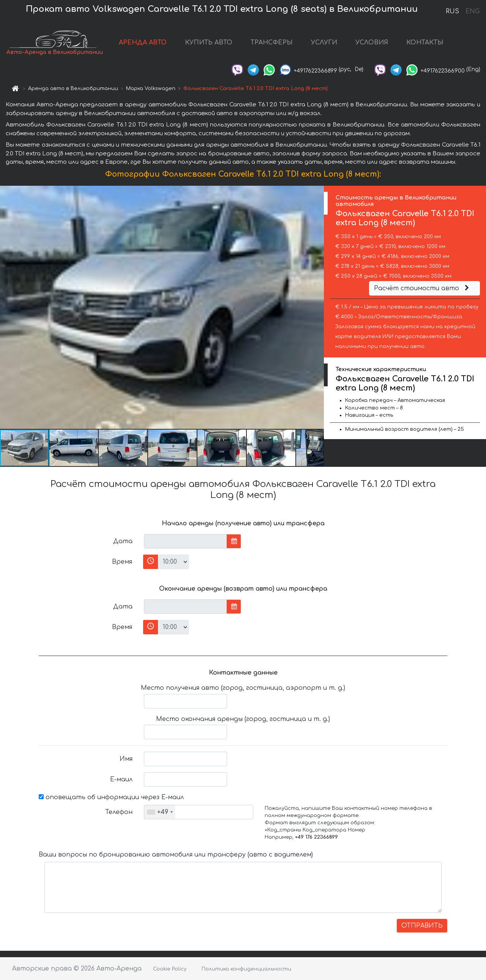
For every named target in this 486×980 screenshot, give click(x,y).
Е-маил (121, 779)
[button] (317, 307)
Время (122, 562)
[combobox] (160, 812)
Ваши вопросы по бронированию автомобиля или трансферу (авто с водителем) (176, 855)
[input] (185, 541)
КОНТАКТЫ (425, 43)
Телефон (119, 812)
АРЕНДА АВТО (143, 43)
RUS (452, 11)
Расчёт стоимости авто (423, 288)
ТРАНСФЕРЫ (272, 43)
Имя (126, 759)
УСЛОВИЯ (372, 43)
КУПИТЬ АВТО (209, 43)
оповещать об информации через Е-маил (111, 797)
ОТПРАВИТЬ (422, 926)
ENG (472, 11)
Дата (123, 541)
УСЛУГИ (324, 43)
